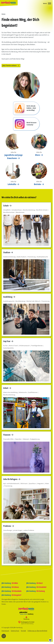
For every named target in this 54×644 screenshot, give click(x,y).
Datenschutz (15, 631)
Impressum (5, 631)
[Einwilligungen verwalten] (50, 640)
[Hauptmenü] (47, 3)
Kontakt (23, 631)
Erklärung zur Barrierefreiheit (37, 631)
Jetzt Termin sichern (11, 66)
